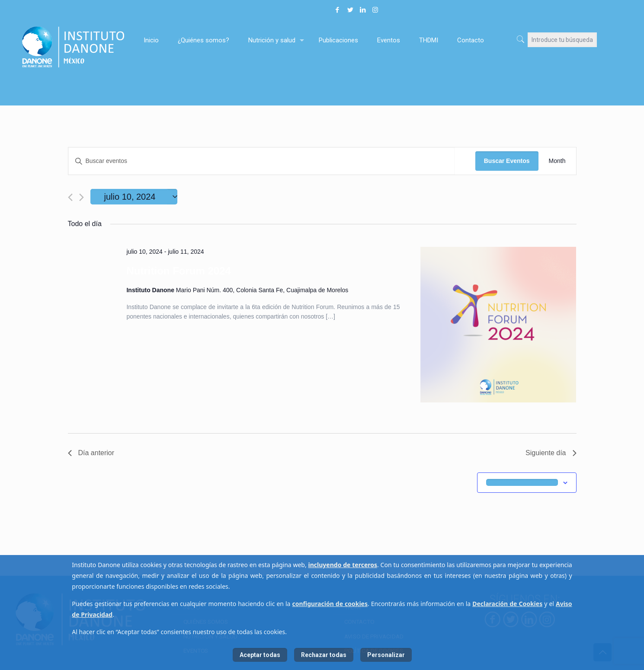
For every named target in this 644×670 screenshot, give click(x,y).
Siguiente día (551, 453)
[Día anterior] (70, 197)
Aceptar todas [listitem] (260, 655)
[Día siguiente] (82, 197)
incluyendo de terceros (343, 565)
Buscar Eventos (507, 161)
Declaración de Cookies (507, 604)
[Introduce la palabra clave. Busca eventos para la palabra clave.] (262, 161)
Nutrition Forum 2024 (178, 271)
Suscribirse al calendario (522, 482)
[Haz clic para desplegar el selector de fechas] (134, 197)
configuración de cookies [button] (330, 604)
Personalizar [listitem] (386, 655)
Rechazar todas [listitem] (324, 655)
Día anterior (91, 453)
